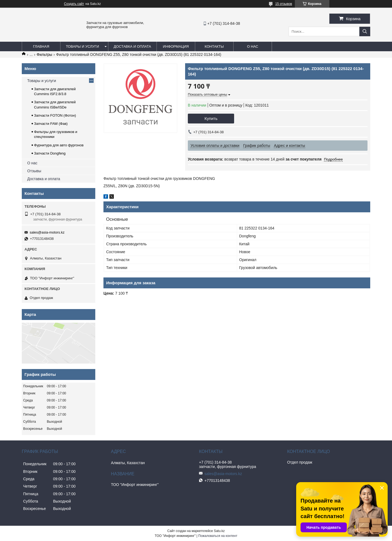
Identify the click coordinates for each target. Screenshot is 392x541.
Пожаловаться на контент (218, 536)
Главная (41, 46)
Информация (176, 46)
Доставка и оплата (132, 46)
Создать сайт (74, 4)
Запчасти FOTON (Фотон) (55, 115)
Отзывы (34, 171)
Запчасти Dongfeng (50, 153)
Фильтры (45, 55)
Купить (211, 118)
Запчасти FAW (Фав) (51, 124)
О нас (252, 46)
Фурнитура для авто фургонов (59, 145)
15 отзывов (284, 4)
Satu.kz (219, 531)
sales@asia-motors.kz (47, 232)
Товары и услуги (82, 46)
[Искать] (365, 31)
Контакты (214, 46)
